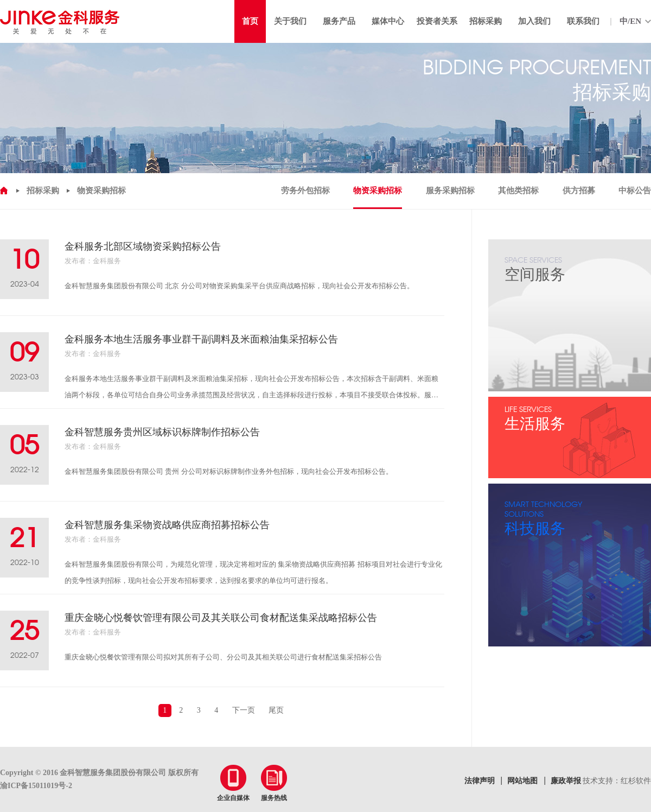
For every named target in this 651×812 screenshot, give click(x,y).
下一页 (244, 710)
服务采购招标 (450, 191)
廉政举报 (566, 781)
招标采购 (43, 191)
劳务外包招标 (305, 191)
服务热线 (274, 783)
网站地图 (522, 781)
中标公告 (635, 191)
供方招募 (579, 191)
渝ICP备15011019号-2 (36, 786)
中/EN (630, 21)
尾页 (276, 710)
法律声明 (480, 781)
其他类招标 (518, 191)
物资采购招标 (101, 191)
